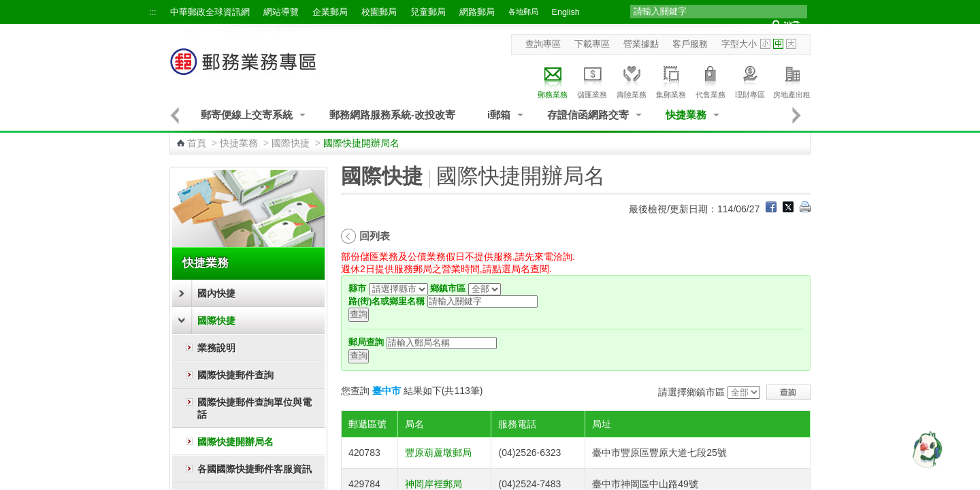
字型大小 (739, 44)
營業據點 (641, 44)
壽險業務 (632, 80)
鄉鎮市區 (448, 289)
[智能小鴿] (926, 449)
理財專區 (750, 80)
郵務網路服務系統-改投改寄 (392, 115)
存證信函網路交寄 (588, 115)
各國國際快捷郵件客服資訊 (255, 469)
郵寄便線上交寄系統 (247, 115)
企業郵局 (330, 12)
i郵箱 (499, 115)
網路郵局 (477, 12)
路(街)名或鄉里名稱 (387, 301)
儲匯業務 (592, 80)
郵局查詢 (366, 342)
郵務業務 (553, 80)
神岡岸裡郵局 (434, 484)
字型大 (791, 44)
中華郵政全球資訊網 (210, 12)
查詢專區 (543, 44)
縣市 (357, 289)
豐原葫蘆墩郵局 (438, 453)
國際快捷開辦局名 (235, 442)
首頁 (197, 143)
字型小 (765, 44)
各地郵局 (523, 12)
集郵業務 (671, 80)
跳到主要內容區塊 (7, 7)
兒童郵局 (428, 12)
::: (153, 12)
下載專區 (592, 44)
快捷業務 (686, 115)
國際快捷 (291, 143)
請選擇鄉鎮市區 (691, 392)
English (566, 12)
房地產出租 (792, 80)
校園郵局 (379, 12)
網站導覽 (281, 12)
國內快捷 (216, 293)
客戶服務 (690, 44)
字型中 (778, 44)
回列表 (375, 236)
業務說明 (216, 348)
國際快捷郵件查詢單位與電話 (255, 408)
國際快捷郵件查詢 (235, 375)
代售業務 (710, 80)
